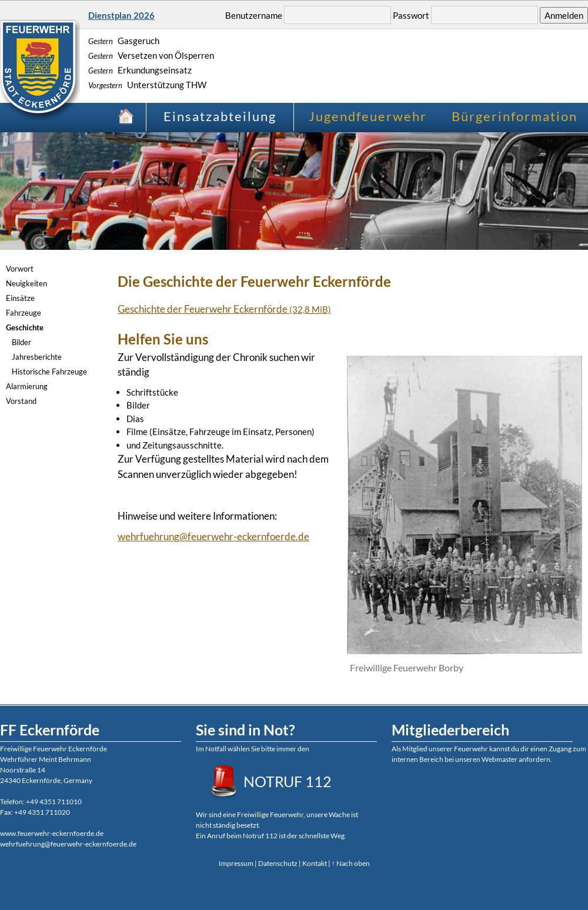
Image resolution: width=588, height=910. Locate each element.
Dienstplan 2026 (121, 15)
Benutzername (254, 15)
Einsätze (20, 298)
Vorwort (20, 269)
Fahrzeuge (24, 313)
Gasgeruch (124, 41)
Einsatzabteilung (220, 116)
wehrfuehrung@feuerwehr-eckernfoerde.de (213, 536)
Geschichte (25, 327)
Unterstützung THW (147, 85)
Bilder (21, 342)
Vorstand (21, 401)
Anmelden (564, 15)
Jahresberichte (37, 357)
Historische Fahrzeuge (49, 372)
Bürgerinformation (514, 116)
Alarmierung (27, 386)
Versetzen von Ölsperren (151, 55)
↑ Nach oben (351, 863)
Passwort (411, 15)
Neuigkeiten (26, 283)
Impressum (236, 863)
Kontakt (315, 863)
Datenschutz (278, 863)
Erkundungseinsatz (140, 70)
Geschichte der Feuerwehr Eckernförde (224, 309)
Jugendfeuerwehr (368, 116)
